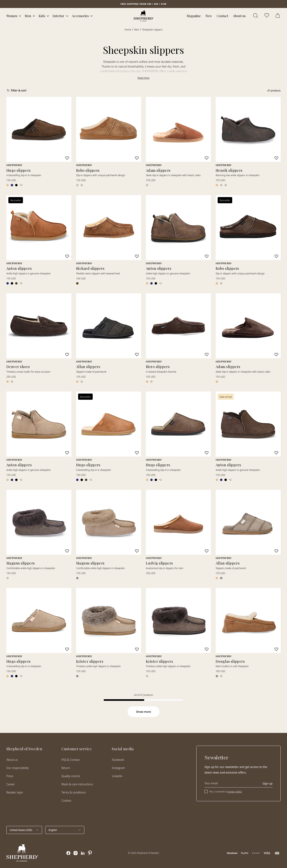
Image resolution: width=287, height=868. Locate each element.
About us (239, 16)
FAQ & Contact (71, 760)
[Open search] (256, 16)
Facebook (118, 760)
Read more (143, 78)
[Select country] (24, 830)
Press (10, 776)
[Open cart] (278, 16)
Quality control (71, 776)
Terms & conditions (74, 792)
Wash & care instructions (77, 784)
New (209, 16)
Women (12, 16)
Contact (222, 16)
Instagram (118, 768)
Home (128, 30)
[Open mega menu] (20, 16)
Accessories (80, 16)
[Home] (144, 16)
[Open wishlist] (267, 16)
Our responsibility (18, 768)
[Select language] (65, 830)
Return (66, 768)
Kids (42, 16)
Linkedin (117, 776)
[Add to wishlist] (67, 158)
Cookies (66, 801)
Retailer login (15, 792)
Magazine (194, 16)
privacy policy (235, 792)
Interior (58, 16)
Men (28, 16)
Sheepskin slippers (152, 30)
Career (11, 784)
